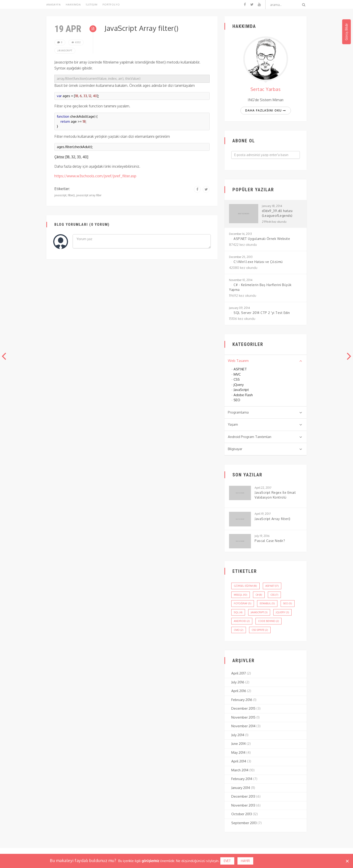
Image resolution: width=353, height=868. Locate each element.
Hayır (245, 861)
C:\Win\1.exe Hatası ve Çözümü (258, 262)
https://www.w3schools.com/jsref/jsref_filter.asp (95, 176)
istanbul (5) (267, 603)
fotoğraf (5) (243, 603)
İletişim (92, 5)
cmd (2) (239, 630)
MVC (237, 374)
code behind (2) (269, 621)
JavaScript (65, 51)
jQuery (239, 385)
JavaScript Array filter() (273, 519)
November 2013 (243, 805)
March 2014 (240, 770)
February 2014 (242, 779)
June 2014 (238, 744)
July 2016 (238, 682)
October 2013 (242, 814)
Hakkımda (73, 5)
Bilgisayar (265, 449)
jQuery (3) (282, 612)
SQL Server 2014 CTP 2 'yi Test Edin (262, 313)
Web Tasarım (265, 361)
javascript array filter (89, 195)
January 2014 (241, 788)
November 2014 (243, 726)
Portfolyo (111, 5)
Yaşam (265, 425)
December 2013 (243, 796)
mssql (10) (241, 595)
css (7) (274, 595)
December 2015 (243, 708)
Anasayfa (54, 5)
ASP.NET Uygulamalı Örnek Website (262, 239)
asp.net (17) (272, 586)
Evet (227, 861)
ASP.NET (240, 369)
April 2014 (239, 761)
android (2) (242, 621)
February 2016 (242, 700)
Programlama (265, 412)
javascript (60, 195)
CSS (237, 379)
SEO (237, 400)
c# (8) (259, 595)
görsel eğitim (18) (245, 586)
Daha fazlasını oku (266, 110)
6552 (76, 42)
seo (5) (288, 603)
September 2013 (244, 823)
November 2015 (243, 717)
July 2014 (238, 735)
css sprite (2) (260, 630)
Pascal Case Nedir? (270, 541)
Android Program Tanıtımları (265, 437)
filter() (71, 195)
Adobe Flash (243, 395)
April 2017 (239, 673)
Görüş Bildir (346, 32)
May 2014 (238, 753)
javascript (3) (259, 612)
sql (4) (238, 612)
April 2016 (239, 691)
